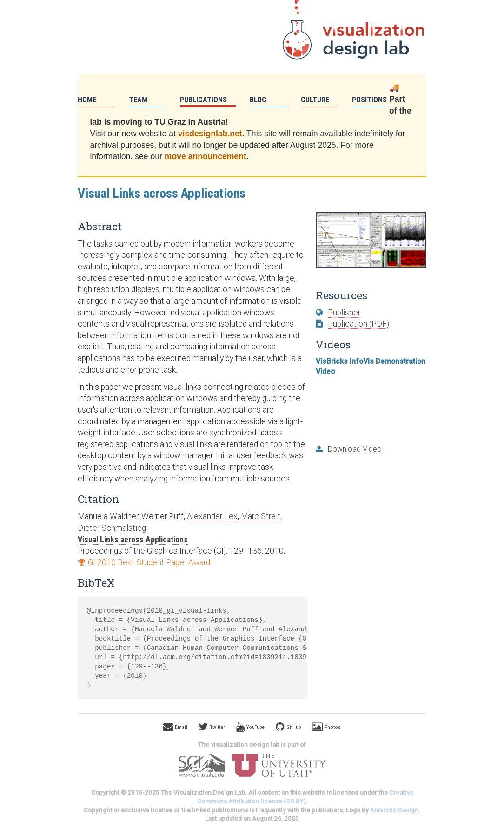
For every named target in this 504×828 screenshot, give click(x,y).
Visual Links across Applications (133, 540)
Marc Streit (261, 516)
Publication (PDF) (358, 324)
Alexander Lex (212, 516)
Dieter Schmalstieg (112, 528)
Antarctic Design (394, 810)
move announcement (206, 156)
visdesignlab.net (210, 134)
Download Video (355, 449)
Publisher (344, 313)
